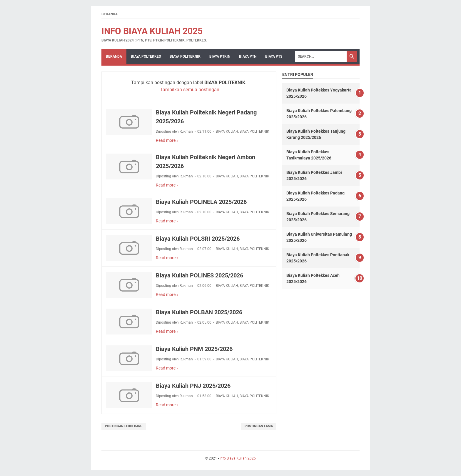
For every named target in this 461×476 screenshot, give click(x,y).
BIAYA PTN (248, 56)
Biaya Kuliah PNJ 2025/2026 (193, 386)
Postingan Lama (259, 426)
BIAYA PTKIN (220, 56)
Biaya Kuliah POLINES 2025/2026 (199, 275)
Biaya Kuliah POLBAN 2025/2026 (199, 312)
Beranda (110, 14)
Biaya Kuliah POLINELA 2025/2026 (201, 202)
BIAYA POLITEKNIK (185, 56)
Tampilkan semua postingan (190, 90)
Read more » (167, 140)
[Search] (321, 56)
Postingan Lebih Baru (124, 426)
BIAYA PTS (274, 56)
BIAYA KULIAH (227, 132)
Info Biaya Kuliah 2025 (152, 31)
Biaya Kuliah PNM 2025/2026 (194, 349)
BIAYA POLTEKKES (146, 56)
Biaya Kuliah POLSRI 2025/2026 (198, 239)
